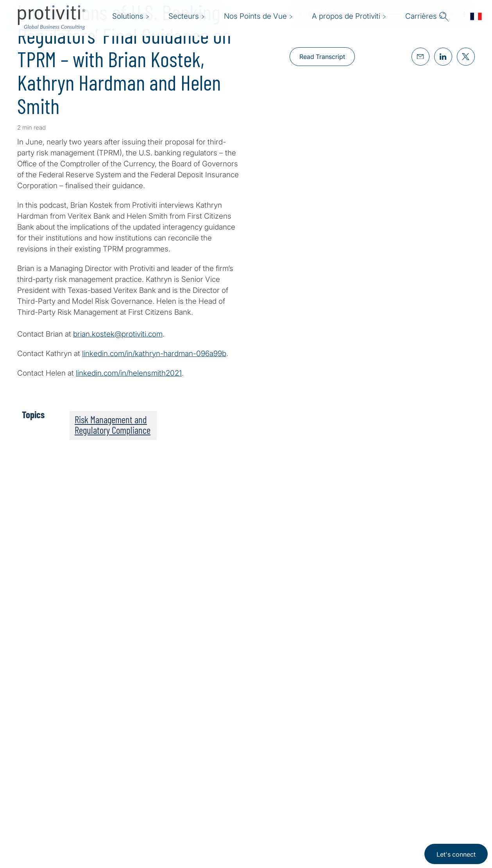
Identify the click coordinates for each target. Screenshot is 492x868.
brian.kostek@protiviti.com (118, 334)
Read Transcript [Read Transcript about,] (322, 57)
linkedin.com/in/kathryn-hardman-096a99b (154, 354)
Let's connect (456, 854)
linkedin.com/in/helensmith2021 (129, 373)
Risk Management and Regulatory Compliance (113, 425)
